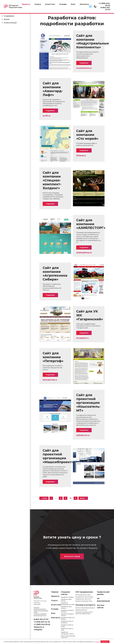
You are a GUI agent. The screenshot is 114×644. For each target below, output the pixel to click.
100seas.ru (81, 155)
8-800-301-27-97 (105, 9)
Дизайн (7, 19)
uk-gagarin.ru (82, 338)
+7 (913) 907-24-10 (42, 622)
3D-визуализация (10, 23)
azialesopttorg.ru (84, 253)
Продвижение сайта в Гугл (83, 599)
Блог (73, 4)
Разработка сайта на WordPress (67, 622)
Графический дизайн (103, 593)
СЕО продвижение (84, 592)
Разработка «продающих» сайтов (67, 633)
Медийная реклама (81, 610)
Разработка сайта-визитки (66, 600)
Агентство (50, 4)
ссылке (97, 642)
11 (76, 498)
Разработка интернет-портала (68, 615)
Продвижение (9, 16)
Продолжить (105, 642)
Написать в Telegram (39, 628)
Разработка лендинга (67, 597)
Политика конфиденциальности (40, 608)
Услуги (38, 4)
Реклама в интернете (85, 605)
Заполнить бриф (72, 556)
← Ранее (44, 498)
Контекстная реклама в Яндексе (85, 608)
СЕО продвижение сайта (83, 595)
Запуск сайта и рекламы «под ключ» (68, 637)
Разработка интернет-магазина (68, 611)
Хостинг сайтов (101, 606)
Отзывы (63, 4)
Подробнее (84, 63)
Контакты (84, 4)
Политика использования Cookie (41, 611)
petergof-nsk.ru (50, 380)
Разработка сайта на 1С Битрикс (68, 618)
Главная (55, 592)
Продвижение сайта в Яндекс (84, 597)
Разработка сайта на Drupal (67, 626)
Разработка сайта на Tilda (67, 629)
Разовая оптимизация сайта (84, 601)
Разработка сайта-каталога (66, 607)
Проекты (26, 4)
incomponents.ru (84, 68)
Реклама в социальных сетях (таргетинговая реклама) (84, 613)
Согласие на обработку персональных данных (40, 615)
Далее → (83, 498)
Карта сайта (37, 604)
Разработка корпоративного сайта (68, 604)
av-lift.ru (47, 116)
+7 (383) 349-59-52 (42, 624)
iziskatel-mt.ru (83, 435)
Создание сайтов (65, 593)
